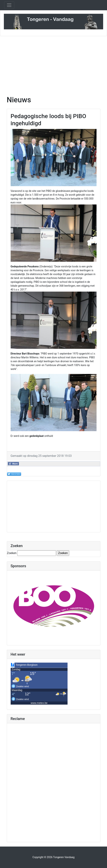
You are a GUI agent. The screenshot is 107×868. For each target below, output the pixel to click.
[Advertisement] (53, 64)
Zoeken (12, 553)
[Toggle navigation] (9, 5)
